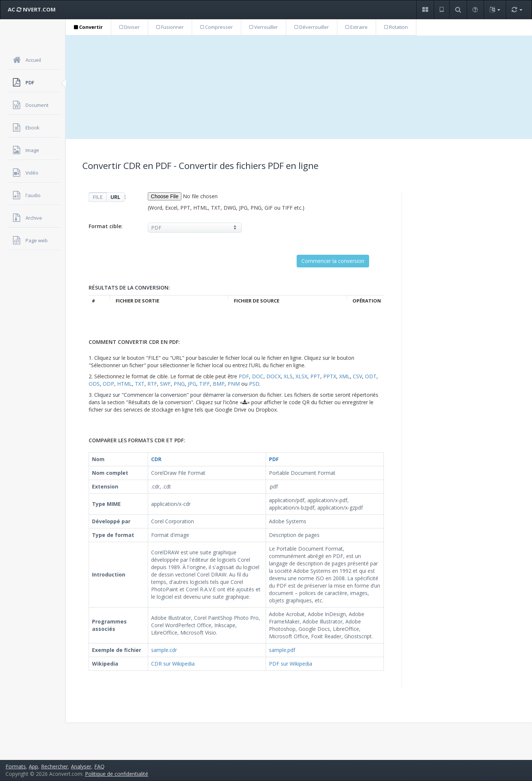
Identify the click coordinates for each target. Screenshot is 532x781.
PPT (315, 376)
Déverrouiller (312, 27)
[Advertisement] (299, 87)
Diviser (129, 27)
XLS (288, 376)
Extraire (357, 27)
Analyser (81, 766)
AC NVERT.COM (32, 9)
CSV (357, 376)
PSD (254, 384)
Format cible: (106, 226)
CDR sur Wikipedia (173, 664)
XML (345, 376)
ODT (371, 376)
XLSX (301, 376)
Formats (16, 766)
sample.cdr (164, 650)
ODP (108, 384)
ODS (94, 384)
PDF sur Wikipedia (291, 664)
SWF (165, 384)
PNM (234, 384)
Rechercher (54, 766)
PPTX (330, 376)
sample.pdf (282, 650)
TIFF (204, 384)
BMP (219, 384)
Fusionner (170, 27)
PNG (179, 384)
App (33, 766)
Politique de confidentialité (117, 774)
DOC (258, 376)
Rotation (396, 27)
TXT (140, 384)
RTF (152, 384)
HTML (125, 384)
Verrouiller (264, 27)
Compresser (216, 27)
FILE (98, 197)
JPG (192, 384)
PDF (244, 376)
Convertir (88, 27)
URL (115, 197)
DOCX (274, 376)
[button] (425, 10)
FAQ (99, 766)
